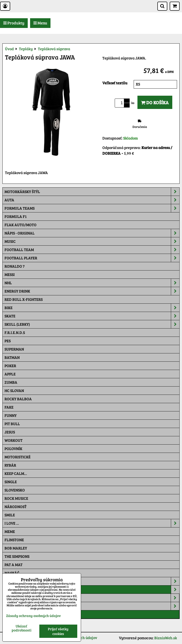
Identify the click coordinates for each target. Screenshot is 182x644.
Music (92, 241)
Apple (10, 374)
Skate (92, 316)
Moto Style (92, 606)
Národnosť (16, 507)
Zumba (11, 382)
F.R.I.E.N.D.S (15, 332)
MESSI (10, 274)
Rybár (10, 465)
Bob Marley (16, 548)
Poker (10, 366)
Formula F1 (16, 216)
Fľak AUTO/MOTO (20, 225)
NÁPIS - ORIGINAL (92, 233)
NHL (92, 283)
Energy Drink (92, 291)
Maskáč (12, 573)
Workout (14, 440)
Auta (92, 200)
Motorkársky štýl (92, 192)
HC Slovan (14, 390)
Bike (92, 308)
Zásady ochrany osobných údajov (33, 616)
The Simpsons (17, 556)
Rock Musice (16, 498)
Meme (10, 531)
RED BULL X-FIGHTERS (24, 299)
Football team (92, 250)
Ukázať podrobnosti (21, 628)
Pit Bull (12, 424)
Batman (12, 357)
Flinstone (14, 540)
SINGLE (11, 482)
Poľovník (13, 448)
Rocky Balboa (18, 399)
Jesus (10, 432)
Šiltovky (92, 581)
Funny (11, 415)
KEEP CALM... (16, 473)
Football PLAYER (92, 258)
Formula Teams (92, 208)
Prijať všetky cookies (58, 631)
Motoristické (18, 457)
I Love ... (92, 523)
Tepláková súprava (23, 614)
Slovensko (15, 490)
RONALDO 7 (15, 266)
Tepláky (92, 590)
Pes (8, 341)
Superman (14, 349)
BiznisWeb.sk (166, 638)
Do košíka (155, 102)
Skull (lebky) (92, 324)
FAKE (9, 407)
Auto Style (92, 598)
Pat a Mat (14, 565)
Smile (10, 515)
